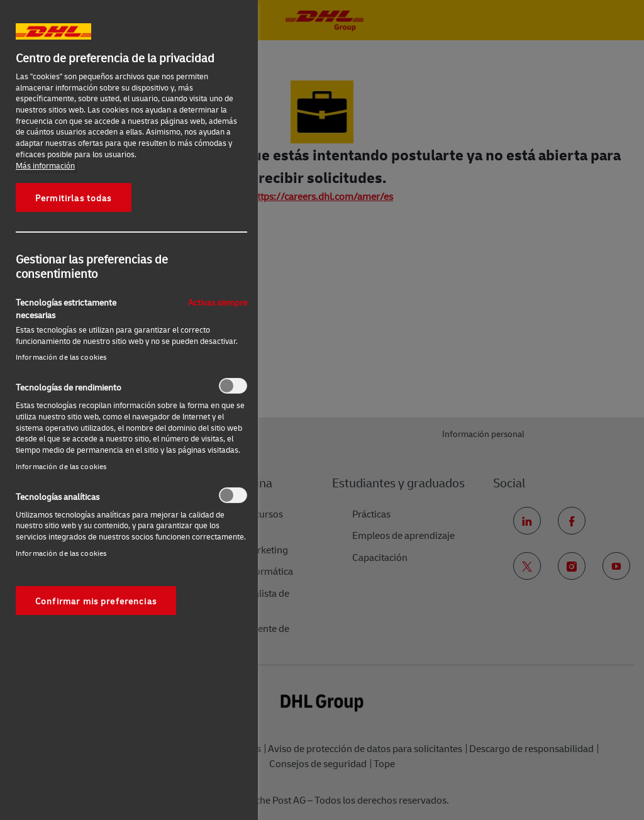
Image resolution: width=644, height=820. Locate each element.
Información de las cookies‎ (61, 357)
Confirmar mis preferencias (96, 601)
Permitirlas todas (74, 197)
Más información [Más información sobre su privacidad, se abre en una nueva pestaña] (45, 165)
